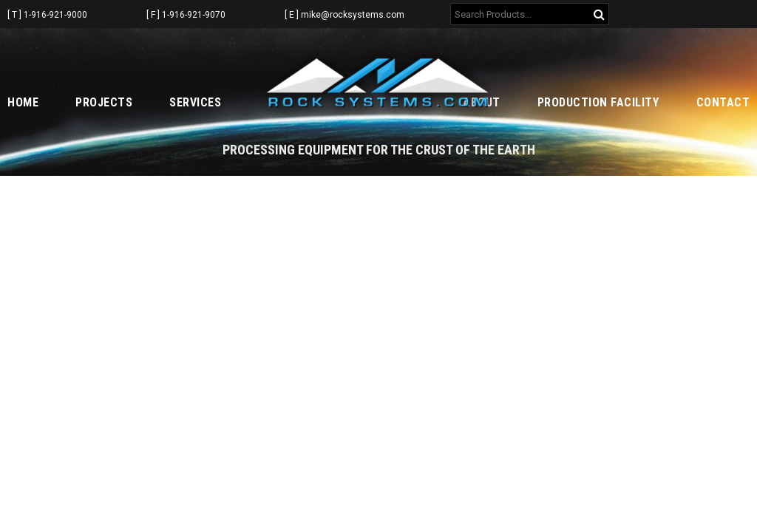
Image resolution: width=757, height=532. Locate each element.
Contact (723, 102)
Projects (104, 102)
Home (23, 102)
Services (195, 102)
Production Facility (598, 102)
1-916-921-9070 (194, 15)
